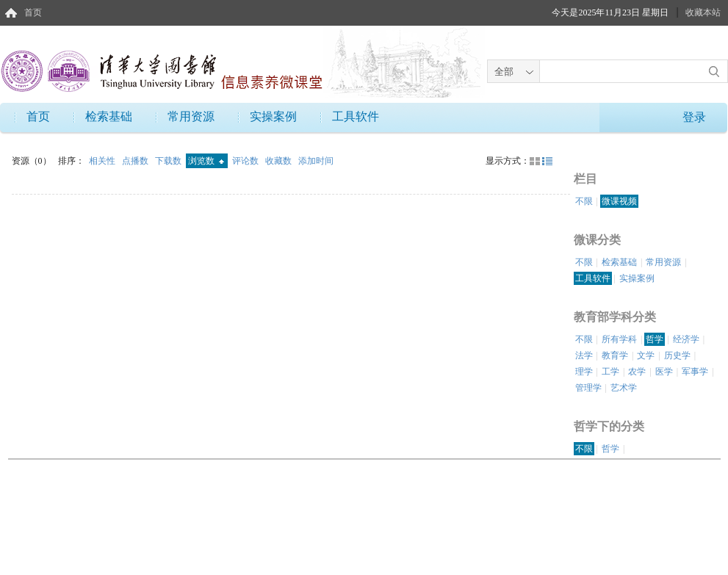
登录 (694, 117)
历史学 (677, 355)
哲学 (655, 339)
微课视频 (619, 201)
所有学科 (619, 339)
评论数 (246, 161)
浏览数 (206, 161)
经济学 (686, 339)
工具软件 (356, 116)
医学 (664, 372)
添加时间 (316, 161)
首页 (33, 12)
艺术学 (624, 388)
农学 (637, 372)
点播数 (136, 161)
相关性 (103, 161)
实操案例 (273, 116)
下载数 (169, 161)
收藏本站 (703, 12)
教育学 (615, 355)
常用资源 (191, 116)
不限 (584, 201)
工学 (610, 372)
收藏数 (280, 161)
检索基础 (109, 116)
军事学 (695, 372)
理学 (584, 372)
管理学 (588, 388)
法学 (584, 355)
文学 (646, 355)
